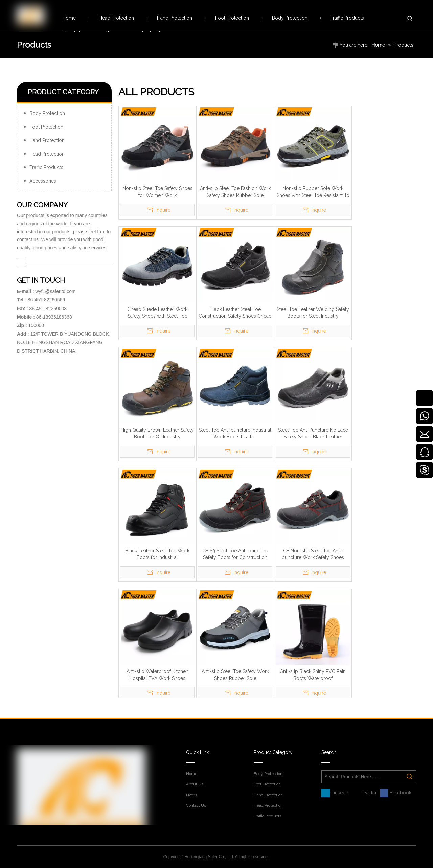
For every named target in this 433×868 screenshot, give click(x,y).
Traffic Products (46, 167)
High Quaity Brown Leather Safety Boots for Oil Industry (157, 433)
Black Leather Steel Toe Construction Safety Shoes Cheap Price (235, 313)
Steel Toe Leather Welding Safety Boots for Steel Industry (313, 313)
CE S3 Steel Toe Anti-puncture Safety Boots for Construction (235, 554)
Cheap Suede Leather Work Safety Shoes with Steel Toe (157, 313)
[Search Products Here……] (363, 777)
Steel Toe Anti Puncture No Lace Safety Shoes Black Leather (313, 433)
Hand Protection (47, 140)
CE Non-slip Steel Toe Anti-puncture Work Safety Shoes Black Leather (313, 554)
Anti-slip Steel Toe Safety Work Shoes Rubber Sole (235, 675)
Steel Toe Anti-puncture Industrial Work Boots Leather (235, 433)
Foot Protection (46, 127)
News (191, 795)
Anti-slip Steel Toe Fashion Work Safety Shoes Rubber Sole (235, 192)
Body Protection (47, 113)
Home (192, 774)
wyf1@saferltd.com (55, 291)
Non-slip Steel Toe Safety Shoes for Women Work (157, 192)
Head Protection (47, 154)
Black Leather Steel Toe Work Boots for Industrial (157, 554)
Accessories (43, 181)
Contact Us (196, 805)
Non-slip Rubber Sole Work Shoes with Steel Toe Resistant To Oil (313, 192)
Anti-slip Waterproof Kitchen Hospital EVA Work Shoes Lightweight (157, 675)
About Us (195, 784)
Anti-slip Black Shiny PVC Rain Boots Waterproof (313, 675)
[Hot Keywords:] (410, 19)
